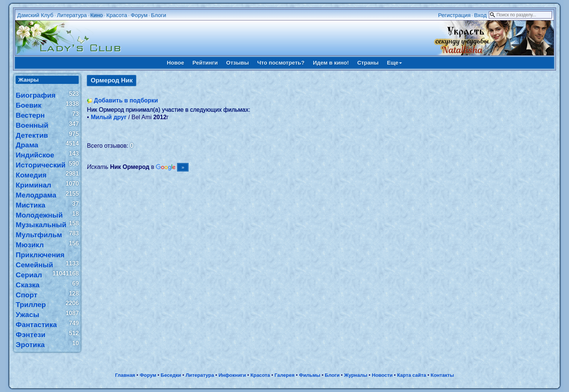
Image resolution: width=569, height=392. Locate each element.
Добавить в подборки (126, 100)
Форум (139, 15)
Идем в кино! (331, 63)
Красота (117, 15)
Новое (176, 63)
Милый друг (109, 117)
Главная (125, 375)
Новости (382, 375)
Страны (368, 63)
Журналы (356, 375)
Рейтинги (205, 63)
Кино (97, 15)
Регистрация (454, 15)
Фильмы (310, 375)
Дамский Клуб (35, 15)
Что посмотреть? (281, 63)
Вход (480, 15)
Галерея (285, 375)
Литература (72, 15)
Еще (394, 63)
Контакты (442, 375)
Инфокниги (232, 375)
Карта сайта (412, 375)
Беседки (171, 375)
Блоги (159, 15)
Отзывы (237, 63)
